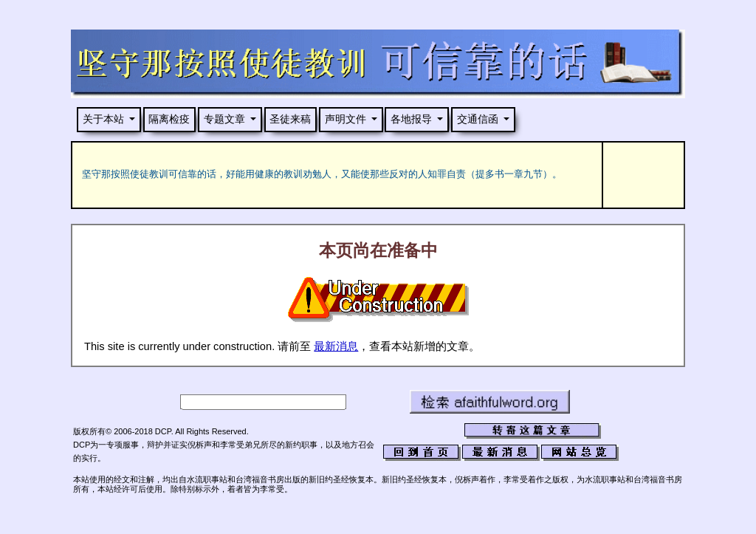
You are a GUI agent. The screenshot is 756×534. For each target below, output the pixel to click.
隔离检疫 (169, 119)
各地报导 (411, 119)
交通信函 (478, 119)
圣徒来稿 (290, 119)
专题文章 (224, 119)
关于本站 (103, 119)
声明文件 (346, 119)
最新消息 (336, 346)
